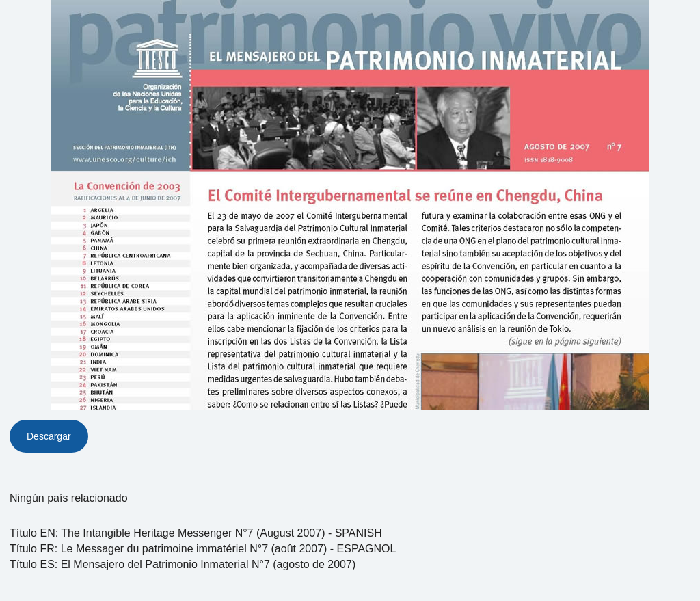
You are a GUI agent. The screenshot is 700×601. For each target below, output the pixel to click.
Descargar (49, 436)
